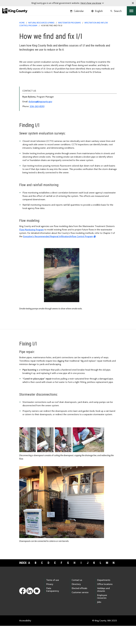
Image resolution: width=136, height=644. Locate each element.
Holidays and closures (103, 608)
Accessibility (25, 639)
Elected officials (79, 606)
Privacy (50, 602)
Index (22, 581)
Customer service (80, 610)
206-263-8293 (37, 124)
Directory (76, 602)
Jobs (99, 620)
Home (22, 23)
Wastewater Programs (69, 23)
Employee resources (102, 615)
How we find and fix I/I (32, 88)
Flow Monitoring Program (32, 248)
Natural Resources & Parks (41, 23)
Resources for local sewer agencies (38, 97)
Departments (104, 598)
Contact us (77, 598)
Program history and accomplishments (39, 92)
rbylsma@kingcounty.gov (40, 120)
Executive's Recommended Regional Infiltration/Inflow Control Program (58, 255)
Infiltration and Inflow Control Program (40, 83)
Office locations (105, 602)
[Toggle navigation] (131, 11)
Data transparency (53, 608)
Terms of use (53, 598)
